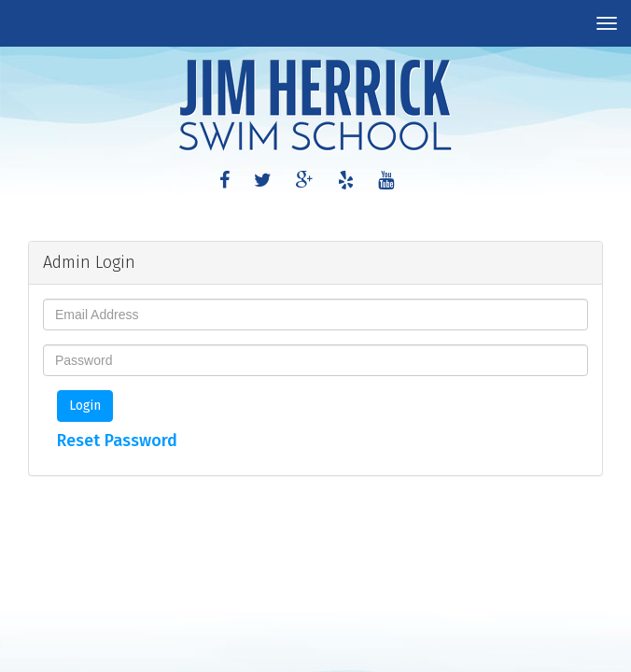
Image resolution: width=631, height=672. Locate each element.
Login (85, 406)
